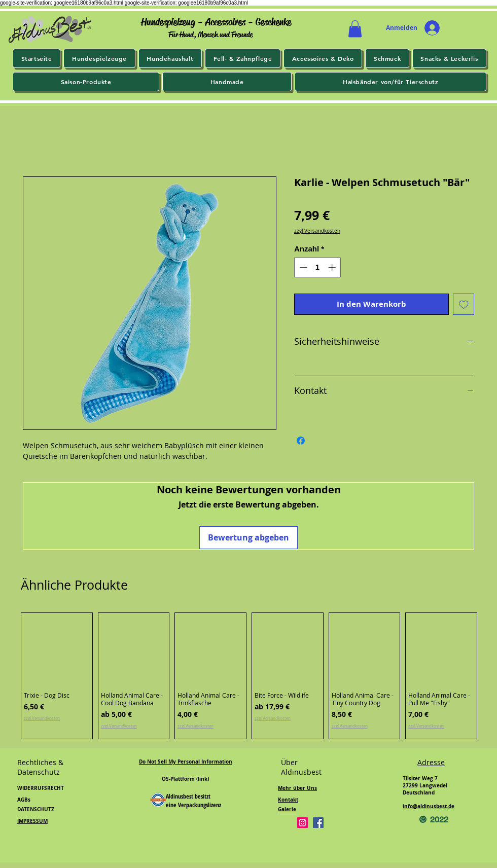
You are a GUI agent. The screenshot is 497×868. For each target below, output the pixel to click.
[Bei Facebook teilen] (301, 441)
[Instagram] (303, 823)
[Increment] (333, 267)
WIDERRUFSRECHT (41, 788)
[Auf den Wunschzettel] (464, 304)
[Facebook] (318, 823)
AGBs (24, 800)
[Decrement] (303, 267)
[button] (355, 29)
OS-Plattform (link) (185, 779)
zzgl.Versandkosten (317, 231)
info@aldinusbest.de (429, 806)
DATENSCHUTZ (36, 809)
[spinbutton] (318, 267)
